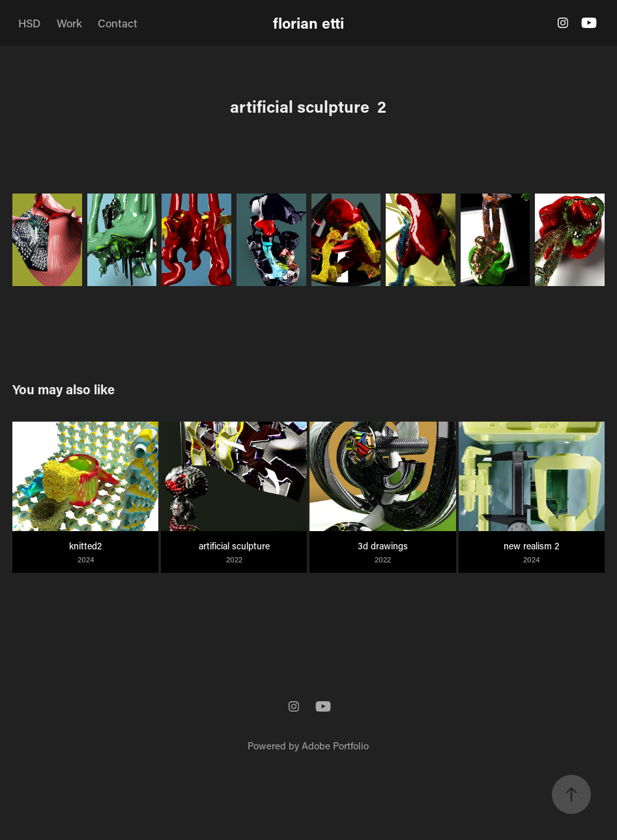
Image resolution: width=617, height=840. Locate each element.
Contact (118, 23)
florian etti (308, 23)
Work (69, 23)
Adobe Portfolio (335, 746)
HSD (29, 23)
